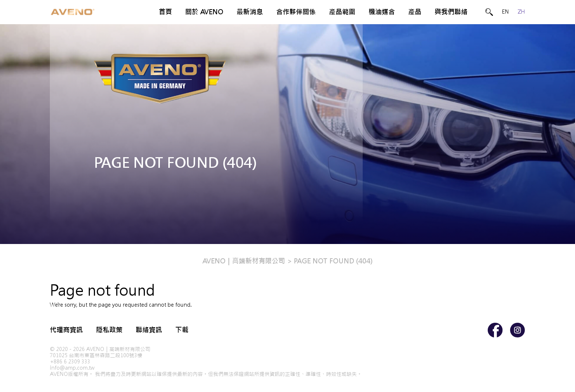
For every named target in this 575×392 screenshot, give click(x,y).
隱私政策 (109, 330)
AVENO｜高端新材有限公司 (244, 261)
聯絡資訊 (149, 330)
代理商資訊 (66, 330)
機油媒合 (382, 12)
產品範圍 (342, 12)
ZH (521, 12)
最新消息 (250, 12)
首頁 (165, 12)
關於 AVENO (204, 12)
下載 (182, 330)
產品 (415, 12)
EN (506, 12)
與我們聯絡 (451, 12)
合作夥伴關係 (296, 12)
